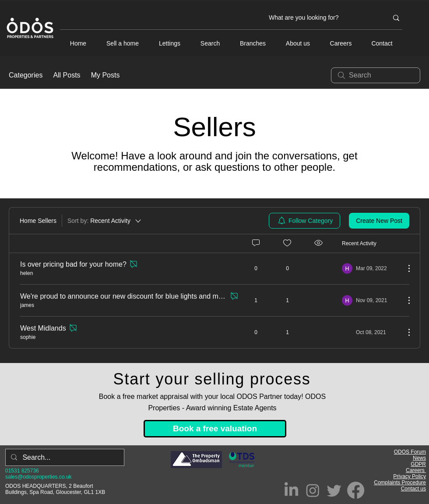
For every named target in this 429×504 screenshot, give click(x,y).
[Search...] (64, 458)
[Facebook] (356, 490)
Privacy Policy (410, 476)
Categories (26, 75)
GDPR (418, 464)
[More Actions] (404, 268)
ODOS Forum (410, 452)
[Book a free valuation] (215, 429)
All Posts (67, 75)
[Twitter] (334, 490)
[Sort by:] (105, 221)
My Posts (105, 75)
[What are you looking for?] (322, 18)
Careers (416, 470)
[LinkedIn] (291, 490)
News (419, 458)
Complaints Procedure (400, 483)
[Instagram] (313, 490)
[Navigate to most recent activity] (370, 300)
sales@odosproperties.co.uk (39, 477)
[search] (376, 75)
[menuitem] (304, 221)
